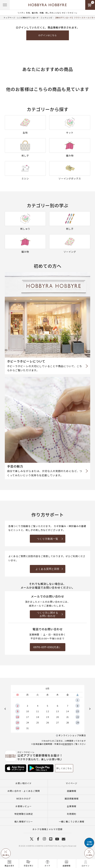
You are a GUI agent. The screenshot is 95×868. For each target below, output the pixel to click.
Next (89, 709)
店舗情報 (67, 744)
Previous (6, 709)
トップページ (9, 18)
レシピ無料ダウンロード (28, 18)
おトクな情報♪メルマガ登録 (47, 829)
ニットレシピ (47, 18)
